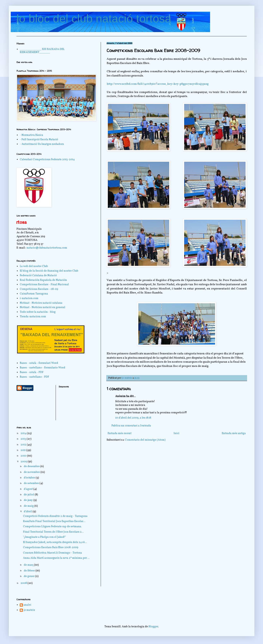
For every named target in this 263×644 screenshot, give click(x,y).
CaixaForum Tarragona (34, 294)
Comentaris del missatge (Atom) (145, 440)
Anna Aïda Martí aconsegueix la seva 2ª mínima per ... (56, 558)
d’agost (29, 489)
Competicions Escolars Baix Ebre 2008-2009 (51, 547)
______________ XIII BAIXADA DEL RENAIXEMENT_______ (42, 51)
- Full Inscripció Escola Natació (39, 140)
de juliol (29, 495)
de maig (29, 506)
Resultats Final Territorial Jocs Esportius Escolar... (54, 521)
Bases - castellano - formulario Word (42, 368)
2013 (24, 439)
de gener (29, 576)
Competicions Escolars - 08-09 (39, 289)
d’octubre (30, 478)
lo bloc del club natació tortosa (94, 19)
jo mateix (29, 610)
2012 (24, 445)
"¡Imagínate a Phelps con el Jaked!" (45, 537)
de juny (29, 500)
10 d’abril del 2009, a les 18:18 (133, 418)
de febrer (30, 571)
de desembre (32, 466)
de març (29, 565)
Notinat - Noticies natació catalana (41, 303)
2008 (24, 583)
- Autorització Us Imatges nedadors (42, 144)
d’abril (28, 512)
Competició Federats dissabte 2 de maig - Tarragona (55, 516)
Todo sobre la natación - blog (38, 312)
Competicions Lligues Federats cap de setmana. (52, 527)
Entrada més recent (120, 433)
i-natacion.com (29, 298)
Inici (176, 433)
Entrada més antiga (234, 433)
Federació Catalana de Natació (38, 276)
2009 (24, 462)
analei (27, 605)
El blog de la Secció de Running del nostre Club (49, 271)
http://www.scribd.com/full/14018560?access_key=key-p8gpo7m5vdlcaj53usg (158, 84)
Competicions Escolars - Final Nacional (44, 285)
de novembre (32, 472)
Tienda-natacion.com (33, 317)
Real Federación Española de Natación (43, 280)
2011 (23, 450)
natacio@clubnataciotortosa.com (47, 248)
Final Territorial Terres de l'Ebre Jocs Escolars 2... (53, 532)
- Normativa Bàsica (31, 135)
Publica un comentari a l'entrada (131, 426)
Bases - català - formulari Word (39, 363)
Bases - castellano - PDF (34, 377)
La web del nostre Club (34, 266)
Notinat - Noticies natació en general (42, 307)
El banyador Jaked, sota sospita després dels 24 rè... (55, 542)
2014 (24, 433)
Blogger (153, 627)
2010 (24, 456)
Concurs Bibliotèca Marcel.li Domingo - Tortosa (52, 553)
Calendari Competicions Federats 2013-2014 (47, 160)
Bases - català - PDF (32, 372)
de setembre (32, 483)
